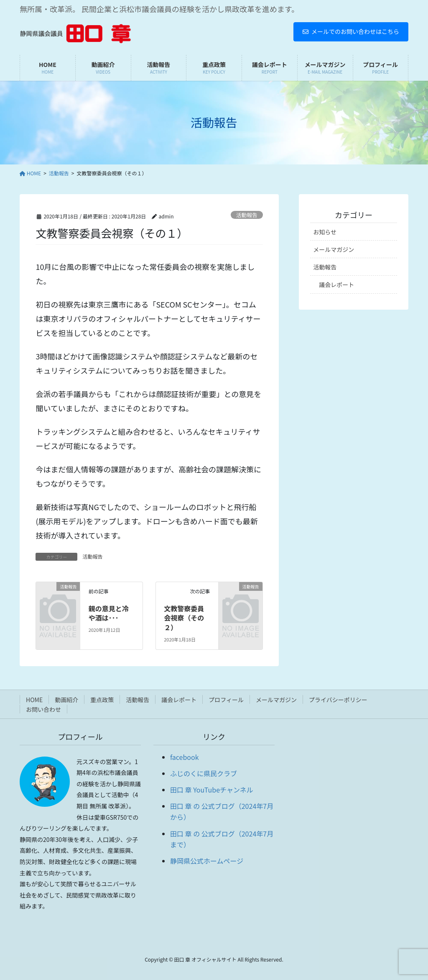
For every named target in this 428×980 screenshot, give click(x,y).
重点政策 (102, 700)
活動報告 (247, 215)
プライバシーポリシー (338, 700)
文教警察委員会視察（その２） (184, 618)
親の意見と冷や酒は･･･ (109, 613)
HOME (34, 700)
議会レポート (336, 285)
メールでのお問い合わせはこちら (351, 31)
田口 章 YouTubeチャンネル (212, 790)
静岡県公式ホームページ (207, 861)
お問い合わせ (43, 709)
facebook (185, 757)
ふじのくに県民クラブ (204, 773)
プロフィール (226, 700)
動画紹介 (66, 700)
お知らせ (325, 232)
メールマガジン (334, 249)
